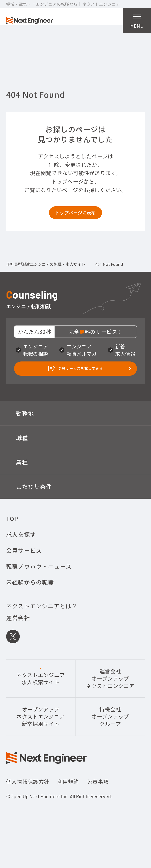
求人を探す (21, 557)
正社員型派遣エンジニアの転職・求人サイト (46, 278)
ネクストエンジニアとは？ (42, 628)
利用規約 (68, 804)
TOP (12, 541)
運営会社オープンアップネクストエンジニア (110, 701)
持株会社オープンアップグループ (110, 739)
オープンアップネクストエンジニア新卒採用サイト (41, 739)
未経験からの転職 (30, 604)
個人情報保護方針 (28, 804)
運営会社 (18, 640)
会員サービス (24, 572)
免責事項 (98, 804)
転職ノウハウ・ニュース (39, 588)
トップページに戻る (75, 223)
